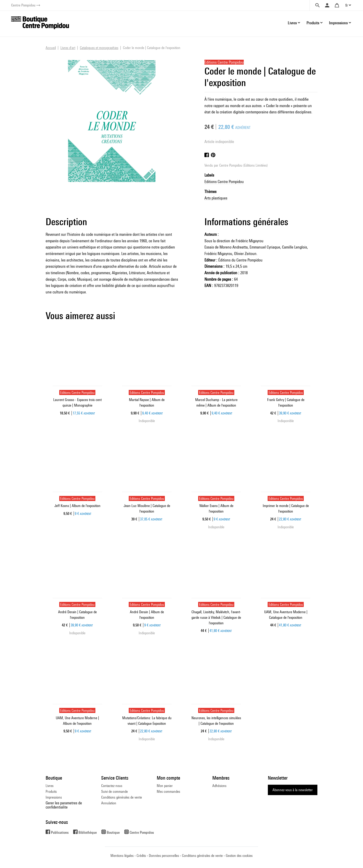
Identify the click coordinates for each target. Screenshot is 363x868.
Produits (51, 792)
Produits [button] (313, 23)
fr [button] (347, 5)
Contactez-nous (112, 786)
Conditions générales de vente (122, 797)
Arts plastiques (216, 198)
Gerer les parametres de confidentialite (64, 805)
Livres (50, 786)
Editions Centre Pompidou (224, 182)
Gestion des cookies (239, 856)
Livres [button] (292, 23)
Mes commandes (168, 792)
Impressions (54, 797)
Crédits (141, 856)
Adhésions (219, 786)
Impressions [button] (338, 23)
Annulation (109, 803)
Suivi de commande (114, 792)
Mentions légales (122, 856)
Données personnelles (164, 856)
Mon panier (165, 786)
